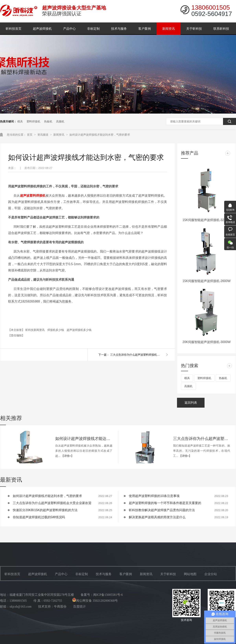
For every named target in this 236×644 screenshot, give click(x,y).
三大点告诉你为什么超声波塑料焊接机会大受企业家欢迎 (136, 355)
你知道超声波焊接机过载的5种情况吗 (39, 517)
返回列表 (191, 403)
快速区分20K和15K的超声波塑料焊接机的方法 (45, 510)
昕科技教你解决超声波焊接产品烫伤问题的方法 (162, 510)
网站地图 (190, 574)
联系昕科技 (221, 29)
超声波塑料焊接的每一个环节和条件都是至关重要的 (165, 503)
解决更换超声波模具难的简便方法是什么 (157, 517)
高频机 (60, 121)
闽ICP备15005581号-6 (108, 595)
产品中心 (69, 29)
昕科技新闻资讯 (35, 330)
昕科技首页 (14, 29)
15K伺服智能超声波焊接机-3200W (207, 220)
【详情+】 (67, 456)
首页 (30, 135)
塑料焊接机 (33, 121)
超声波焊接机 (42, 29)
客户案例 (145, 29)
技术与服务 (119, 29)
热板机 (48, 121)
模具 (20, 121)
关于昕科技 (194, 29)
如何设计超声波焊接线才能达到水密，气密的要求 (100, 135)
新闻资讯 (169, 29)
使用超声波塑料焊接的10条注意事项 (154, 496)
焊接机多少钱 (56, 330)
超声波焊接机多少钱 (79, 330)
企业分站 (211, 574)
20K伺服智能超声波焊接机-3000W (207, 342)
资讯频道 (43, 135)
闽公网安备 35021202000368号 (95, 601)
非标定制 (93, 29)
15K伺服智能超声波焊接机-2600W (207, 281)
